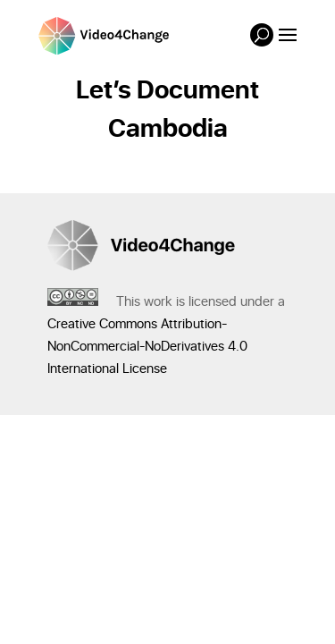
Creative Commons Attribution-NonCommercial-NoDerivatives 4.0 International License (147, 347)
